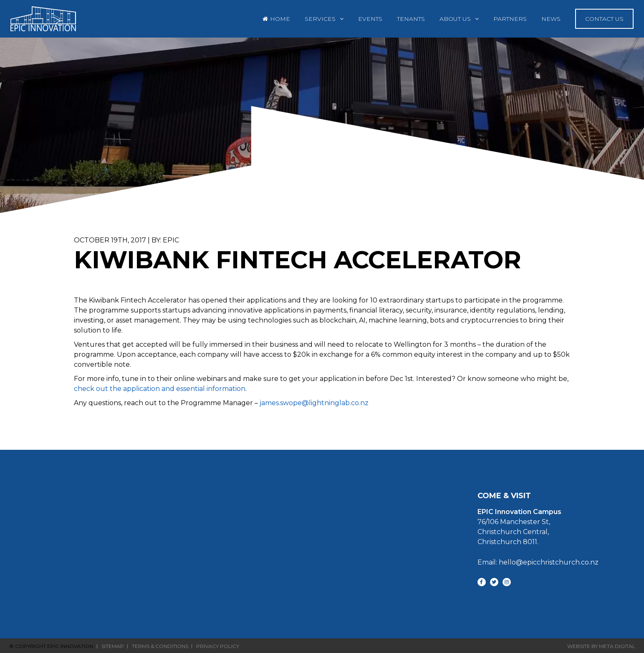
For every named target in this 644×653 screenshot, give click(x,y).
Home (280, 19)
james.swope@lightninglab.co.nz (314, 403)
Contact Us (604, 19)
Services (320, 19)
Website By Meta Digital (601, 646)
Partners (510, 19)
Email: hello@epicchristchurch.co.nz (538, 562)
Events (370, 19)
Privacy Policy (218, 646)
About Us (455, 19)
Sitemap (113, 646)
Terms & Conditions (160, 646)
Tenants (411, 19)
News (551, 19)
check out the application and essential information (160, 389)
